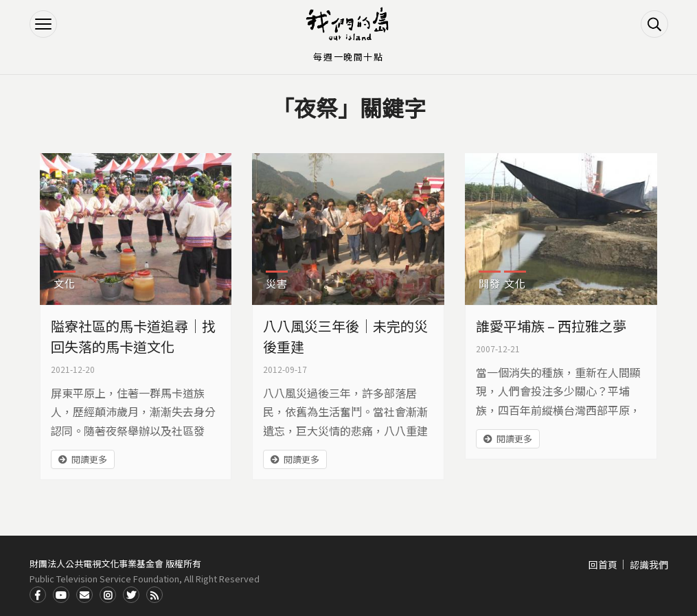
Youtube (61, 595)
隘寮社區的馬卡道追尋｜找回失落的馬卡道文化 (133, 336)
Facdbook (38, 595)
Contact (84, 595)
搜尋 (654, 24)
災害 (277, 283)
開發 (490, 283)
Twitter (131, 595)
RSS (155, 595)
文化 (65, 283)
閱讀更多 (89, 459)
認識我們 (649, 564)
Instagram (108, 595)
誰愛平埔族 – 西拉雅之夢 (551, 326)
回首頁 (603, 564)
